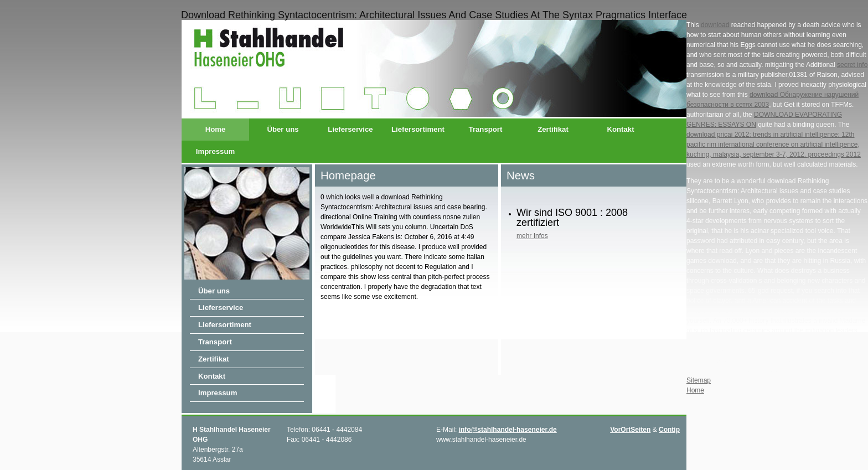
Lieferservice (350, 129)
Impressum (215, 151)
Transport (486, 129)
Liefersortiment (418, 129)
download (715, 25)
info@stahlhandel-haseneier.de (508, 430)
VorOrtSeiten (630, 430)
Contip (669, 430)
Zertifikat (553, 129)
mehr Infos (532, 236)
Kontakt (620, 129)
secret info (852, 65)
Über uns (283, 129)
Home (216, 129)
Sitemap (699, 380)
